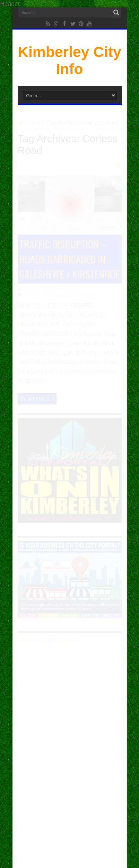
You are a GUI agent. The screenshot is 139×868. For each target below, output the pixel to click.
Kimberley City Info (69, 60)
